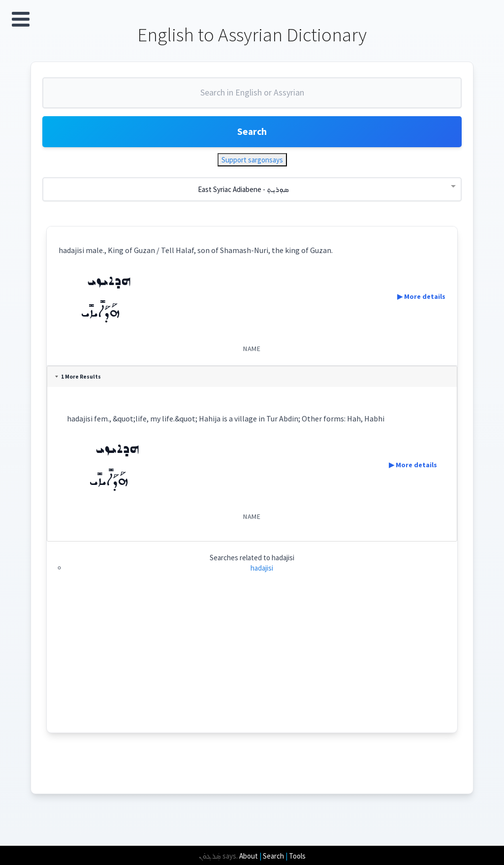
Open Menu (21, 19)
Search (252, 133)
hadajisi (262, 569)
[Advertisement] (252, 665)
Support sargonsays (252, 161)
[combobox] (252, 97)
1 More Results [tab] (79, 378)
